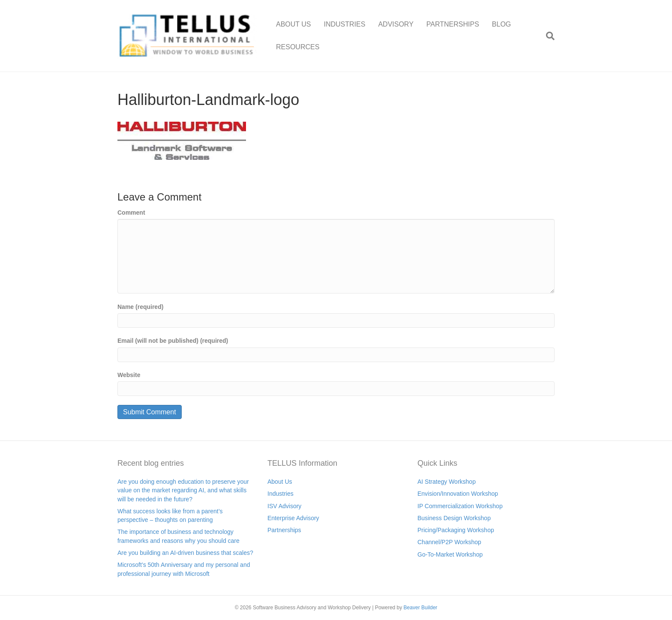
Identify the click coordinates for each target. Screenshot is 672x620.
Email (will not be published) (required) (173, 341)
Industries (280, 494)
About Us (280, 482)
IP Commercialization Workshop (460, 506)
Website (129, 375)
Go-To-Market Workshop (450, 554)
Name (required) (140, 307)
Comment (131, 213)
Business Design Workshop (454, 518)
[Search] (547, 36)
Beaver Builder (421, 608)
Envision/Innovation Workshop (458, 494)
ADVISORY (396, 24)
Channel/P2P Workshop (449, 542)
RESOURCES (298, 47)
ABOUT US (294, 24)
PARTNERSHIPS (453, 24)
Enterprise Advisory (293, 518)
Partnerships (284, 530)
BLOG (501, 24)
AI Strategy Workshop (447, 482)
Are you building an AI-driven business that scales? (185, 553)
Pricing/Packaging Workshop (456, 530)
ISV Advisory (284, 506)
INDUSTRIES (345, 24)
